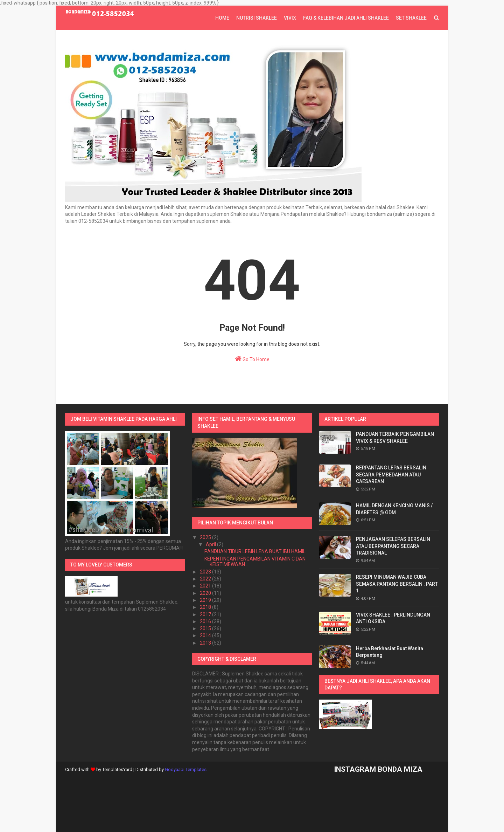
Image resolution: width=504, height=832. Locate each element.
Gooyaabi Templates (186, 769)
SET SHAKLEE (411, 18)
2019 (206, 600)
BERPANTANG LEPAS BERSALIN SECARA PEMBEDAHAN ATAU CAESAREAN (391, 475)
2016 (206, 621)
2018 (206, 607)
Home (222, 18)
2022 (206, 579)
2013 (206, 643)
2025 (206, 537)
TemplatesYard (117, 769)
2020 (206, 593)
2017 (206, 614)
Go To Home (252, 359)
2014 (206, 635)
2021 (206, 586)
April (211, 544)
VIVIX (290, 18)
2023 (206, 572)
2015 (206, 628)
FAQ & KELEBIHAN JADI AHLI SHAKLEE (346, 18)
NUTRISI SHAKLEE (257, 18)
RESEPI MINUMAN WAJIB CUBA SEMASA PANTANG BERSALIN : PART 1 (397, 584)
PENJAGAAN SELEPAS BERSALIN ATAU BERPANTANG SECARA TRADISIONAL (393, 546)
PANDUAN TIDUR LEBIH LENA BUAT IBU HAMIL (255, 551)
